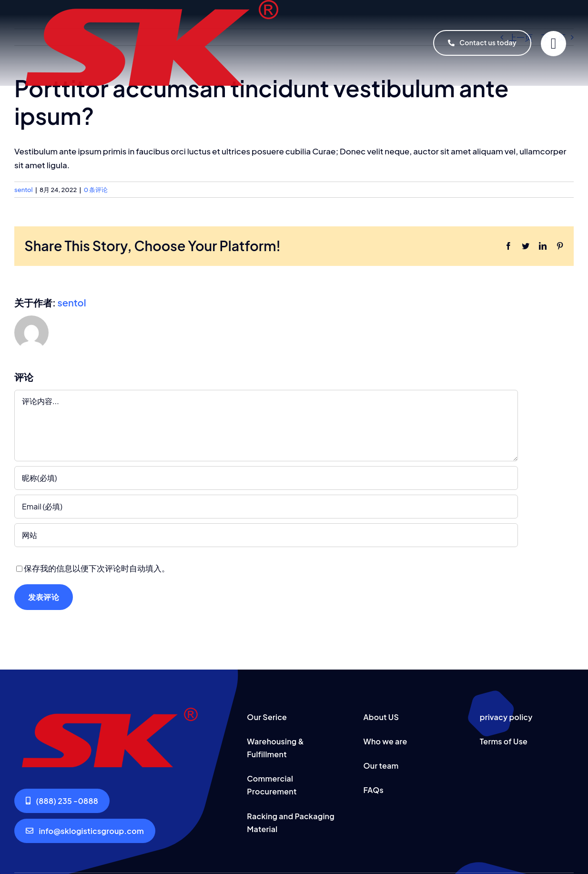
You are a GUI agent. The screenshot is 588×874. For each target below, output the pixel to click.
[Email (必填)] (266, 507)
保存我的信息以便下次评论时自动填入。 (97, 568)
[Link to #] (553, 44)
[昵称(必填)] (266, 478)
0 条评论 (96, 190)
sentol (24, 190)
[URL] (266, 535)
